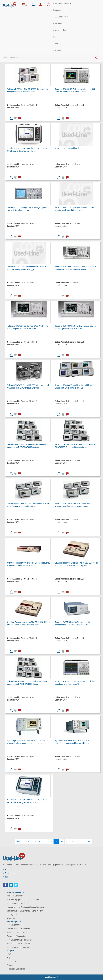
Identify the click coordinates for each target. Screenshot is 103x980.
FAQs (9, 954)
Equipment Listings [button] (62, 3)
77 (45, 841)
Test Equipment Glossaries (18, 947)
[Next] (83, 841)
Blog (6, 877)
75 (35, 841)
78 (51, 841)
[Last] (89, 841)
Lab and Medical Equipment (18, 929)
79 (56, 841)
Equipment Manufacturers (17, 936)
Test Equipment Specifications (19, 940)
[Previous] (24, 841)
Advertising (11, 918)
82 (73, 841)
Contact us (58, 24)
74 (29, 841)
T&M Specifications (61, 17)
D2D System (12, 915)
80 (62, 841)
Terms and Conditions (16, 969)
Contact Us (11, 961)
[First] (18, 841)
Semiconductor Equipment (18, 932)
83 (78, 841)
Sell (55, 37)
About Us (57, 44)
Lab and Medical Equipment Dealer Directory (25, 907)
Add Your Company (15, 896)
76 (40, 841)
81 (67, 841)
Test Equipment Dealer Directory (20, 903)
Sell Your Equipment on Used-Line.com (23, 900)
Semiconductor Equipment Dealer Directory (25, 911)
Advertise (57, 50)
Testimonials (9, 873)
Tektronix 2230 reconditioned (67, 148)
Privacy (10, 965)
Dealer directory (60, 10)
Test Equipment (13, 925)
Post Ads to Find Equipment (18, 944)
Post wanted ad (60, 30)
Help (9, 958)
